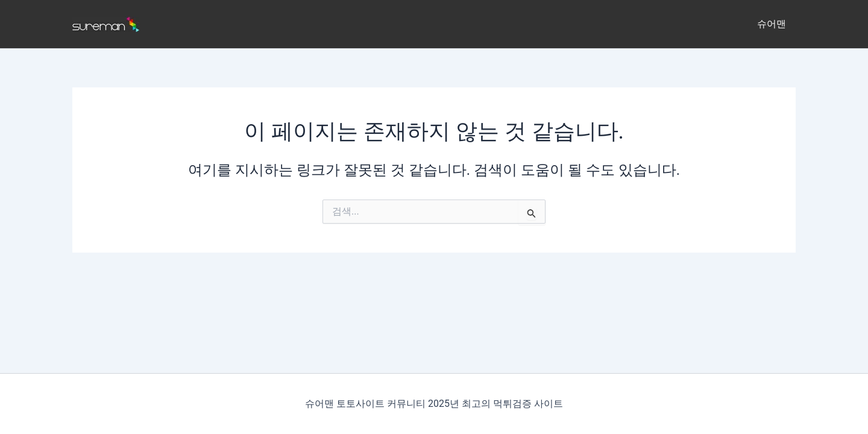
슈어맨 (772, 24)
